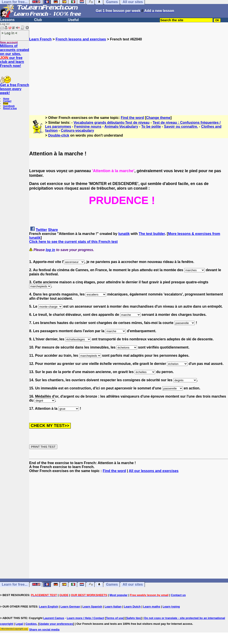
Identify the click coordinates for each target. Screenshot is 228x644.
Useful (73, 20)
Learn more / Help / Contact (85, 618)
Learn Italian (113, 607)
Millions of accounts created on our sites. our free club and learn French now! (15, 56)
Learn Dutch (132, 607)
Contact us (178, 595)
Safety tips (134, 618)
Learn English (49, 607)
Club (38, 20)
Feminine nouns (88, 127)
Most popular (119, 595)
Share (53, 230)
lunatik (124, 234)
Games (112, 584)
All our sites (133, 584)
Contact (7, 101)
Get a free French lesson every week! (15, 89)
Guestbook (9, 106)
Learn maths (152, 607)
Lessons (7, 20)
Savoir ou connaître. (181, 127)
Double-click (59, 135)
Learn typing (171, 607)
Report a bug (10, 108)
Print (6, 104)
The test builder (152, 234)
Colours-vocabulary (77, 131)
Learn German (70, 607)
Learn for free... (15, 584)
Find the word (132, 118)
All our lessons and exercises (154, 471)
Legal (19, 624)
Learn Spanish (92, 607)
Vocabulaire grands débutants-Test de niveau (112, 123)
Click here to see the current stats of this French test (73, 242)
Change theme (158, 118)
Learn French (40, 39)
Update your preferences (56, 624)
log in (51, 250)
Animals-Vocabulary (121, 127)
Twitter (41, 230)
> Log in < (9, 33)
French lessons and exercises (81, 39)
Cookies (31, 624)
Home (6, 99)
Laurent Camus (54, 618)
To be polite (151, 127)
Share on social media (44, 630)
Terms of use (115, 618)
